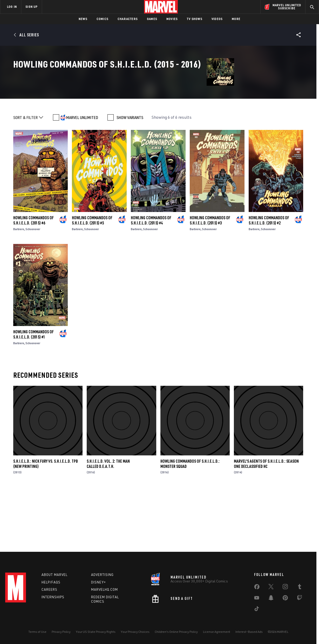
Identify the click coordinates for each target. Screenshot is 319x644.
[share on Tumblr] (300, 588)
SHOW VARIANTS (130, 175)
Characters (128, 19)
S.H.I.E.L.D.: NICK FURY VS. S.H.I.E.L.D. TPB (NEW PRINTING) (46, 522)
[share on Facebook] (257, 588)
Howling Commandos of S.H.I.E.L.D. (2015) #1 (33, 392)
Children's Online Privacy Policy (176, 632)
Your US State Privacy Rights (96, 632)
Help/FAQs (51, 582)
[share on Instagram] (285, 588)
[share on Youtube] (257, 599)
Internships (53, 597)
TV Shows (195, 19)
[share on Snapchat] (271, 599)
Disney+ (99, 582)
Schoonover (33, 287)
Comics (102, 19)
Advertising (102, 575)
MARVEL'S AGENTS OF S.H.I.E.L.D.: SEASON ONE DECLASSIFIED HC (266, 522)
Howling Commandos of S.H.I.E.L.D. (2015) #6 (33, 278)
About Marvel (55, 575)
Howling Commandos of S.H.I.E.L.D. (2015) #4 (151, 278)
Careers (49, 589)
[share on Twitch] (300, 599)
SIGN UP (31, 7)
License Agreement (217, 632)
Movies (172, 19)
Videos (217, 19)
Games (152, 19)
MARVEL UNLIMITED (82, 175)
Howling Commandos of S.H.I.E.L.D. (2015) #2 (269, 278)
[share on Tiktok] (257, 610)
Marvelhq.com (104, 589)
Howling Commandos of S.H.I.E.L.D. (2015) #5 (92, 278)
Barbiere (19, 287)
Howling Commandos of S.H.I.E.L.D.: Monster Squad (190, 522)
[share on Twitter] (271, 588)
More (236, 19)
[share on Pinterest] (285, 599)
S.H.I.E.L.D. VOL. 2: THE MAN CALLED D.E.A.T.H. (108, 522)
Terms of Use (37, 632)
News (83, 19)
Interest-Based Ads (249, 632)
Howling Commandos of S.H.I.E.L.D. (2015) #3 (210, 278)
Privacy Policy (61, 632)
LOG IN (12, 7)
